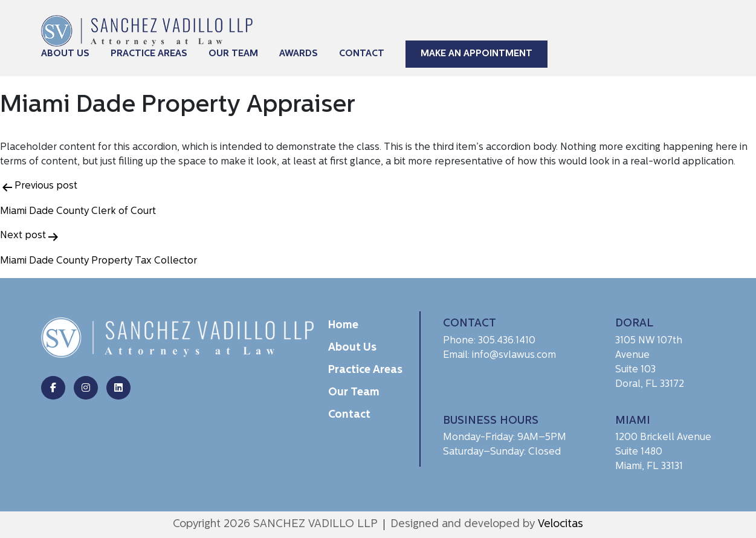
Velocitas (561, 524)
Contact (362, 54)
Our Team (233, 54)
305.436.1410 (507, 341)
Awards (299, 54)
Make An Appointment (477, 54)
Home (343, 326)
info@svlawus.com (514, 355)
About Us (65, 54)
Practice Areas (149, 54)
